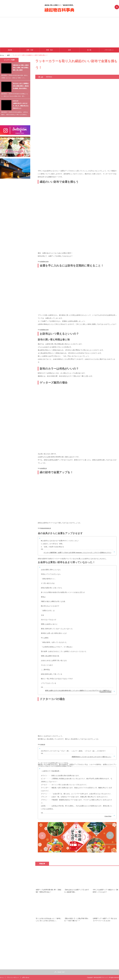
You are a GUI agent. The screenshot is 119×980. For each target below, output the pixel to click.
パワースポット (109, 50)
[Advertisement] (60, 32)
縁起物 (10, 50)
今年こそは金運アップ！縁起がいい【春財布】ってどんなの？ (105, 891)
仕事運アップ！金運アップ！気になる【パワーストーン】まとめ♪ (105, 920)
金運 (69, 50)
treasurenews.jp (45, 528)
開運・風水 (50, 50)
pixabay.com (44, 261)
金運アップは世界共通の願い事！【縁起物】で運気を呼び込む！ (49, 891)
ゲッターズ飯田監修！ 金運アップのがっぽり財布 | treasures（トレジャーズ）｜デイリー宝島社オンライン (77, 553)
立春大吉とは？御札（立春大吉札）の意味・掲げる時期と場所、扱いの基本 (21, 68)
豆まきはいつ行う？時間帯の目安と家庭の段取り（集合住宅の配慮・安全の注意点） (21, 86)
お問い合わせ (26, 977)
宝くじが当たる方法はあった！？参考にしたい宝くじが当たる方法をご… (49, 920)
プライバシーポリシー (13, 977)
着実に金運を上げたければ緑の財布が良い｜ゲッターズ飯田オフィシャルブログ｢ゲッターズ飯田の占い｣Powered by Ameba (78, 691)
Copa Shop (108, 816)
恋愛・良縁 (30, 50)
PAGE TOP (60, 972)
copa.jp (43, 744)
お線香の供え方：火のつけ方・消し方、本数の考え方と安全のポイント (21, 106)
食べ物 (89, 50)
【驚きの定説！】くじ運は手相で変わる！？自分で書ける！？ (76, 920)
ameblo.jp (43, 468)
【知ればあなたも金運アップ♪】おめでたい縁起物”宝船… (77, 891)
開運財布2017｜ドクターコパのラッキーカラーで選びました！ (92, 757)
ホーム (2, 977)
